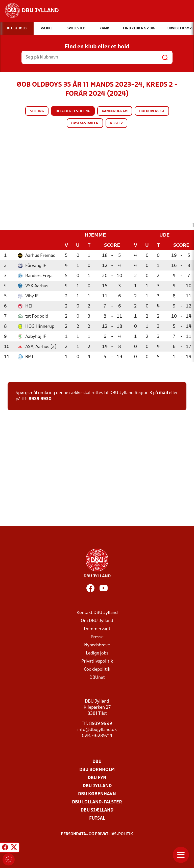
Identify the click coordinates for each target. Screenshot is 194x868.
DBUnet (97, 678)
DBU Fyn (97, 778)
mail (163, 393)
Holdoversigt (152, 111)
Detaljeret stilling (73, 111)
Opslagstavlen (85, 123)
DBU (97, 762)
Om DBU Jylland (97, 621)
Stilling (37, 111)
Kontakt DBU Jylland (97, 613)
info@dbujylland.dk (97, 730)
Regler (116, 123)
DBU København (97, 794)
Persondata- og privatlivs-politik (97, 834)
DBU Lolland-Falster (97, 802)
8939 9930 (40, 399)
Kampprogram (115, 111)
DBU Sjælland (97, 810)
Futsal (97, 818)
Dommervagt (97, 629)
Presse (97, 637)
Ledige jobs (97, 653)
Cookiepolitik (97, 670)
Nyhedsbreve (97, 645)
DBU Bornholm (97, 770)
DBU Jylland (97, 786)
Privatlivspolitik (97, 661)
